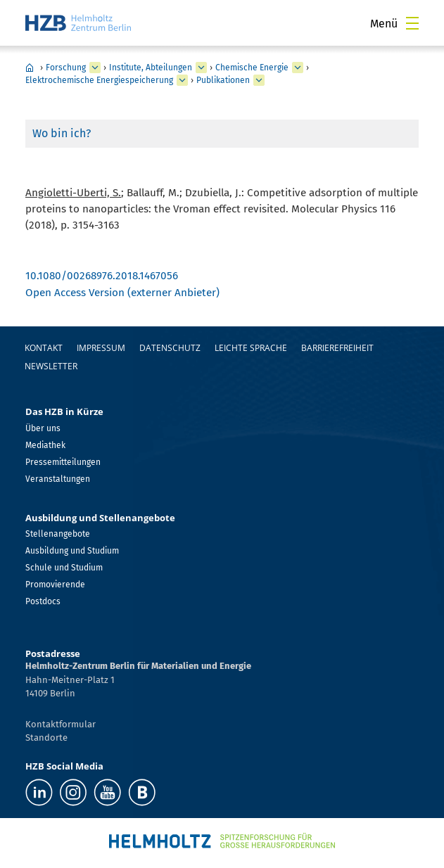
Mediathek (45, 445)
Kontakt (44, 348)
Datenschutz (170, 348)
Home (30, 68)
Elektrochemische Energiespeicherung (99, 80)
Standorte (46, 738)
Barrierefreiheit (337, 348)
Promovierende (55, 585)
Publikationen (223, 80)
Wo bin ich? (62, 133)
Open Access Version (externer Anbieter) (122, 293)
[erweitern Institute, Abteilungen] (201, 68)
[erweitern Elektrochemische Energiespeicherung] (182, 80)
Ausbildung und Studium (72, 551)
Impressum (101, 348)
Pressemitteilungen (63, 462)
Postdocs (43, 601)
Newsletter (51, 366)
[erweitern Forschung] (95, 68)
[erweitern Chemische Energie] (298, 68)
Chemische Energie (252, 68)
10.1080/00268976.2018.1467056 (102, 276)
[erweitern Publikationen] (259, 80)
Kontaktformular (61, 724)
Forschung (66, 68)
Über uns (43, 428)
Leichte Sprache (251, 348)
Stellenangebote (58, 534)
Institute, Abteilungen (151, 68)
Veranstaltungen (58, 479)
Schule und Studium (64, 568)
